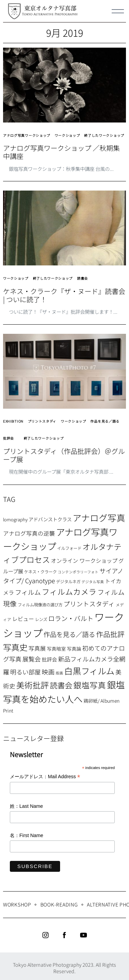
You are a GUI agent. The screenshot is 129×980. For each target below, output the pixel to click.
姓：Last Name (26, 806)
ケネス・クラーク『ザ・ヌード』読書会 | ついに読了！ (64, 295)
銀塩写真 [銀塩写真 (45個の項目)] (90, 685)
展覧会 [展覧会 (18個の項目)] (32, 659)
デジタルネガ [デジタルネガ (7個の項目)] (68, 582)
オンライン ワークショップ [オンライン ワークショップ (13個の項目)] (84, 560)
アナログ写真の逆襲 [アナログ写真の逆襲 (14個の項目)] (29, 533)
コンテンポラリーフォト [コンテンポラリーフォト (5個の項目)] (78, 572)
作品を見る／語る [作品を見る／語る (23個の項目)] (69, 634)
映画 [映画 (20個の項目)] (48, 672)
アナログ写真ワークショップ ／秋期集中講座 (61, 152)
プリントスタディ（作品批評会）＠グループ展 (64, 455)
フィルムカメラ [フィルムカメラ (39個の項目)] (69, 592)
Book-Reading (59, 904)
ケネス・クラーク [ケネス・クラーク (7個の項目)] (40, 572)
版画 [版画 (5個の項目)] (59, 673)
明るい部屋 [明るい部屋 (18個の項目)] (25, 672)
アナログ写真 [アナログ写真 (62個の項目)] (99, 517)
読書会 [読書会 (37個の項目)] (61, 685)
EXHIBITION (13, 421)
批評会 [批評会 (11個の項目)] (49, 659)
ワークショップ (67, 135)
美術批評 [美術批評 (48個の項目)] (33, 685)
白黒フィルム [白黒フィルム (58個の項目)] (89, 671)
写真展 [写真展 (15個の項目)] (37, 648)
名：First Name (26, 835)
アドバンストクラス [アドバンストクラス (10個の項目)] (50, 519)
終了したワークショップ (104, 135)
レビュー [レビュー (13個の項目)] (23, 619)
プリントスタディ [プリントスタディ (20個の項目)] (89, 603)
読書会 (82, 278)
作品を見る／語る (105, 421)
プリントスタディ (42, 421)
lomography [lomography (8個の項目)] (15, 519)
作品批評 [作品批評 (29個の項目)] (110, 634)
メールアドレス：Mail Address (45, 777)
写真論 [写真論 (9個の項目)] (74, 649)
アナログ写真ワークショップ (27, 135)
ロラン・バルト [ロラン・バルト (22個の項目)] (71, 618)
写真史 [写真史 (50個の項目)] (15, 647)
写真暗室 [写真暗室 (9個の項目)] (56, 649)
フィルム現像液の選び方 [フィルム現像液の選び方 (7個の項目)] (40, 605)
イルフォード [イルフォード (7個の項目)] (69, 548)
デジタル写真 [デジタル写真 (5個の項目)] (93, 582)
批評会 (8, 438)
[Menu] (118, 11)
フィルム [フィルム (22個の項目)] (28, 592)
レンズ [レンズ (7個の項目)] (41, 619)
